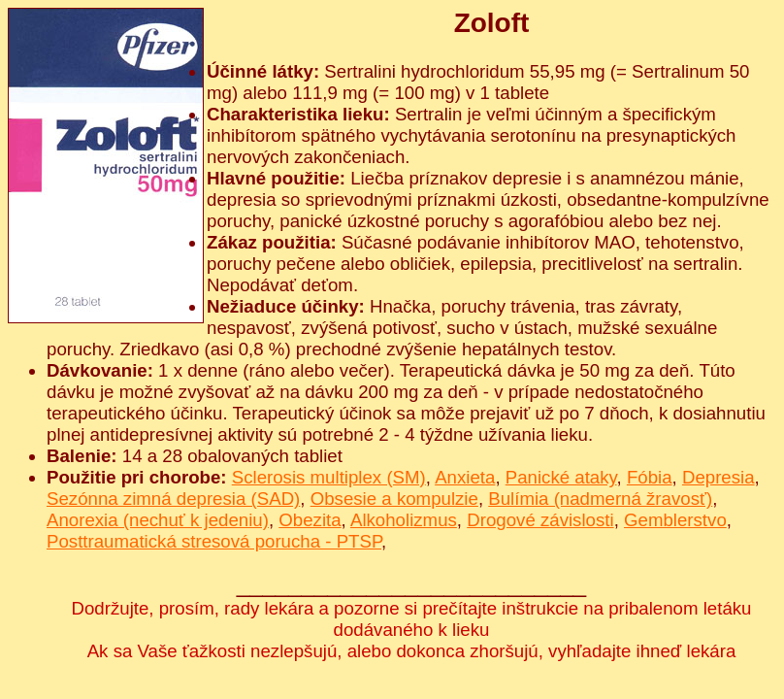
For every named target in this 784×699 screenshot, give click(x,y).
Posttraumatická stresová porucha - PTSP (214, 541)
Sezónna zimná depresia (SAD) (173, 499)
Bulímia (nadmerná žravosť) (600, 499)
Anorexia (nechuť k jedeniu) (158, 520)
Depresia (719, 477)
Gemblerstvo (675, 520)
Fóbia (650, 477)
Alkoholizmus (404, 520)
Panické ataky (561, 477)
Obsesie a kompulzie (394, 499)
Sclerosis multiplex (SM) (329, 477)
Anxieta (465, 477)
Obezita (310, 520)
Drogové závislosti (540, 520)
